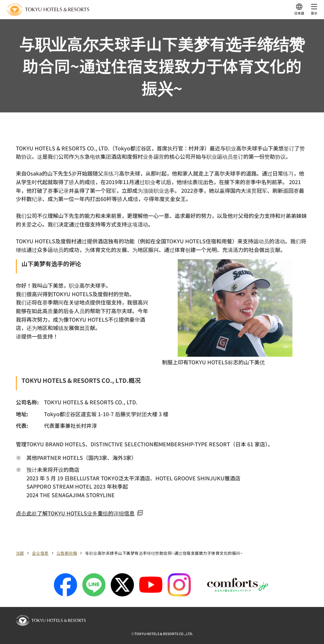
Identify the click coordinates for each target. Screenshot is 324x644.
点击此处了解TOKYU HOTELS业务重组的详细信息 (79, 513)
